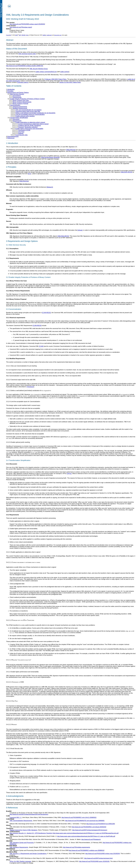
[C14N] (41, 346)
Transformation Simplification (19, 118)
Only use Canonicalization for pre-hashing (28, 110)
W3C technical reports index (27, 54)
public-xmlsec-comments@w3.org (46, 72)
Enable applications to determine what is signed (30, 122)
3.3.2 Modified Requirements (16, 359)
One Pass (21, 132)
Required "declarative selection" (28, 127)
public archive (65, 72)
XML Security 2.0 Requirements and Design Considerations (37, 15)
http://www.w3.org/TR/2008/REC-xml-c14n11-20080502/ (79, 817)
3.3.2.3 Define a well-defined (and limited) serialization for (29, 391)
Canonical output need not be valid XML (28, 111)
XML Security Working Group (39, 69)
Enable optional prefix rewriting (25, 116)
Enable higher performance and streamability (29, 129)
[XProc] (69, 474)
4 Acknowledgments (15, 796)
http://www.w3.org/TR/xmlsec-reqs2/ (21, 27)
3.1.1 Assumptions (12, 249)
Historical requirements (20, 107)
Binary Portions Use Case (21, 100)
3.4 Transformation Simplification (18, 460)
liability (44, 35)
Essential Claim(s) (23, 82)
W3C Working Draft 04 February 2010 (22, 19)
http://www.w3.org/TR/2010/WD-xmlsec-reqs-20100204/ (103, 854)
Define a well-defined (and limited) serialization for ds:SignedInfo (35, 113)
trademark (49, 35)
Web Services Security (17, 94)
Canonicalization (15, 105)
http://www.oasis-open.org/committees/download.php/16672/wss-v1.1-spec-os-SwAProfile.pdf (86, 836)
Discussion (16, 119)
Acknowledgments (13, 136)
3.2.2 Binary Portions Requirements (18, 291)
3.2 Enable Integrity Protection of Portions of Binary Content (28, 277)
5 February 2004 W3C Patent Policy (55, 79)
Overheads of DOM (24, 130)
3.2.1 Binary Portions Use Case (16, 281)
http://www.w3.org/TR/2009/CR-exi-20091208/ (101, 824)
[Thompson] (30, 387)
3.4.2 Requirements (13, 515)
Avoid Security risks (21, 135)
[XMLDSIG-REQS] (126, 172)
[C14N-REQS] (46, 313)
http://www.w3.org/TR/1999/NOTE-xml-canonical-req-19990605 (85, 821)
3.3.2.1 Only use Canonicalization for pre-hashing (21, 366)
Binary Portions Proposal (20, 104)
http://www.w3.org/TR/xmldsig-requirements (76, 847)
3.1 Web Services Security (16, 245)
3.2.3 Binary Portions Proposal (16, 299)
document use (58, 35)
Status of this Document (17, 49)
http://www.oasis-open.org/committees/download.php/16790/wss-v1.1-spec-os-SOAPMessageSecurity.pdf (86, 833)
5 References (12, 808)
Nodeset (21, 133)
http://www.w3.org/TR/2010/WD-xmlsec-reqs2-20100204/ (27, 24)
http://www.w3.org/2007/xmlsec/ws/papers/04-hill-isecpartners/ (29, 814)
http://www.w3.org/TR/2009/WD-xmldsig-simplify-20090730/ (25, 66)
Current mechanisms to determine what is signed (33, 124)
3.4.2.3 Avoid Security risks (15, 749)
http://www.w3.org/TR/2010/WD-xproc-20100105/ (94, 861)
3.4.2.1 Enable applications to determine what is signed (23, 552)
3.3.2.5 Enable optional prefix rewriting (18, 442)
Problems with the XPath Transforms (30, 125)
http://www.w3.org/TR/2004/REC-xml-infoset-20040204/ (89, 827)
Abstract (10, 40)
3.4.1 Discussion (12, 464)
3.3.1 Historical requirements (16, 318)
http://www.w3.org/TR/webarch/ (91, 839)
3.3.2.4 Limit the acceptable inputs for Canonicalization (23, 402)
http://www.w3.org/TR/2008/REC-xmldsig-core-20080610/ (87, 850)
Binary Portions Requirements (22, 102)
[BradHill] (57, 157)
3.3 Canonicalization (14, 309)
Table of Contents (14, 86)
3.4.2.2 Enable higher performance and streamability (22, 672)
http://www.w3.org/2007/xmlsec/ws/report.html (98, 858)
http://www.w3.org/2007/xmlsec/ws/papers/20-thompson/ (90, 830)
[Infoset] (80, 230)
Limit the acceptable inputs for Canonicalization (30, 114)
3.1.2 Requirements (13, 258)
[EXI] (29, 174)
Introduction (11, 89)
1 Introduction (12, 143)
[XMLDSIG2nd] (71, 150)
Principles (10, 91)
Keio (27, 35)
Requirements (17, 97)
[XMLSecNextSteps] (47, 157)
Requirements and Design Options (18, 93)
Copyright (9, 35)
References (11, 138)
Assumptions (17, 96)
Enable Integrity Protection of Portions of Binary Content (27, 99)
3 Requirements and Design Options (22, 241)
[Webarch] (50, 187)
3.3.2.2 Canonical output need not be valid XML (21, 380)
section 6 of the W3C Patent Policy (70, 82)
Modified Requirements (20, 108)
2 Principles (11, 167)
